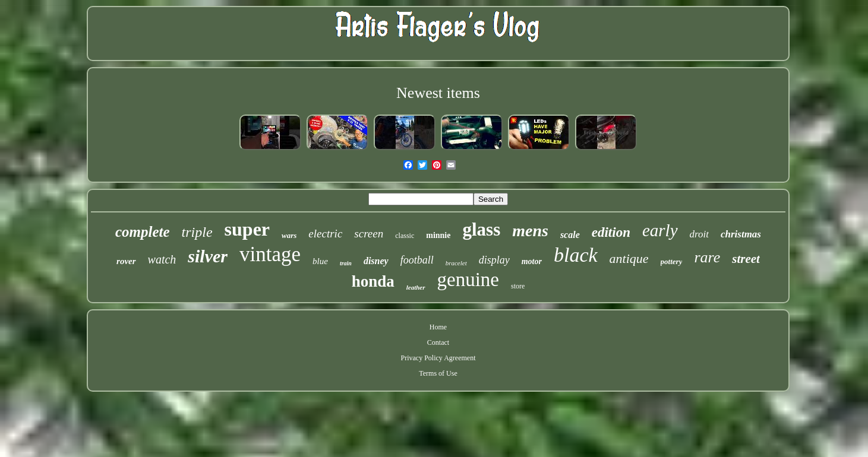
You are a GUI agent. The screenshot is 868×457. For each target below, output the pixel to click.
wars (289, 235)
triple (197, 232)
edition (611, 232)
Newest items (438, 93)
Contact (438, 342)
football (417, 260)
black (576, 255)
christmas (741, 234)
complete (143, 232)
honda (373, 281)
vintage (270, 254)
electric (325, 234)
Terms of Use (438, 373)
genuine (468, 280)
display (494, 260)
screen (369, 234)
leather (416, 287)
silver (208, 256)
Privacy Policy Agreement (438, 358)
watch (162, 259)
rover (126, 261)
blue (320, 261)
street (746, 259)
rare (707, 257)
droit (699, 234)
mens (530, 231)
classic (405, 236)
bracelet (456, 263)
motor (532, 261)
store (518, 286)
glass (481, 229)
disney (376, 261)
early (660, 230)
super (247, 229)
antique (629, 258)
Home (438, 327)
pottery (672, 261)
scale (570, 235)
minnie (438, 235)
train (346, 263)
